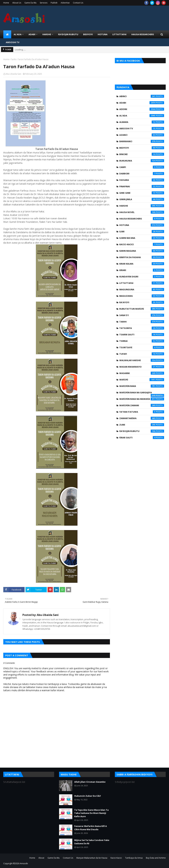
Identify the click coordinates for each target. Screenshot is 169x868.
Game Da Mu (30, 3)
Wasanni (142, 373)
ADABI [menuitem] (32, 34)
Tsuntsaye (142, 347)
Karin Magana (142, 251)
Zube (142, 425)
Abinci (142, 96)
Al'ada (142, 116)
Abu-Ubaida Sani (13, 74)
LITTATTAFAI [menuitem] (119, 34)
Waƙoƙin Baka (142, 386)
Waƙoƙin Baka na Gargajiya (142, 393)
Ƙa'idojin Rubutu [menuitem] (68, 34)
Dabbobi (142, 174)
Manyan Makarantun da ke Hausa (92, 858)
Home (6, 3)
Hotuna (142, 225)
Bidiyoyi (142, 148)
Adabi (142, 103)
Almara (142, 122)
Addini (142, 109)
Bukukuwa (142, 161)
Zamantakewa (142, 418)
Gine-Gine (142, 193)
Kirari (142, 270)
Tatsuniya (142, 328)
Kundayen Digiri (142, 277)
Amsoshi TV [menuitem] (13, 42)
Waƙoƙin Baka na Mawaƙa (142, 399)
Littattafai (142, 283)
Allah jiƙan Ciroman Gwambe (90, 782)
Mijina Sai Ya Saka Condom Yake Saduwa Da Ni (92, 842)
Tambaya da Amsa (134, 858)
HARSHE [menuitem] (47, 34)
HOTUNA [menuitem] (103, 34)
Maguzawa (142, 296)
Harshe (142, 206)
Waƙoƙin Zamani (142, 405)
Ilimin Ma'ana (142, 238)
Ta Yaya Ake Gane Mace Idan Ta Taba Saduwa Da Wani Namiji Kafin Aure (91, 813)
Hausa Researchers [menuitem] (143, 34)
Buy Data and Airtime (156, 858)
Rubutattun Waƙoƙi (142, 309)
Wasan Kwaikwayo (142, 367)
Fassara (142, 180)
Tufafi (142, 354)
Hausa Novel (142, 212)
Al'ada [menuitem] (18, 34)
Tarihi (13, 59)
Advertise (65, 3)
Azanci (142, 135)
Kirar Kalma (142, 264)
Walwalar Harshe (142, 360)
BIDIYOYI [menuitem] (88, 34)
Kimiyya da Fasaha (142, 257)
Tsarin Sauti (142, 335)
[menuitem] (7, 34)
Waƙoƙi (142, 380)
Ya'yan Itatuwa (142, 412)
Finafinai (142, 186)
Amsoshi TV (142, 128)
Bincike (142, 154)
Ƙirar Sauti (142, 438)
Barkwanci (142, 141)
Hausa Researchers (142, 219)
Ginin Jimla (142, 199)
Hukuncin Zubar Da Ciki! (88, 796)
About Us (17, 3)
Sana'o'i (142, 315)
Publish (54, 3)
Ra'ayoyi (142, 302)
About (41, 858)
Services (44, 3)
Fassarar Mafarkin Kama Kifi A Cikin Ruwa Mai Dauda (91, 828)
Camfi (142, 167)
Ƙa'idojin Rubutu (142, 431)
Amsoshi (24, 863)
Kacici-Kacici (142, 244)
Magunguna (142, 289)
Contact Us (78, 3)
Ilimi (142, 231)
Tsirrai (142, 341)
